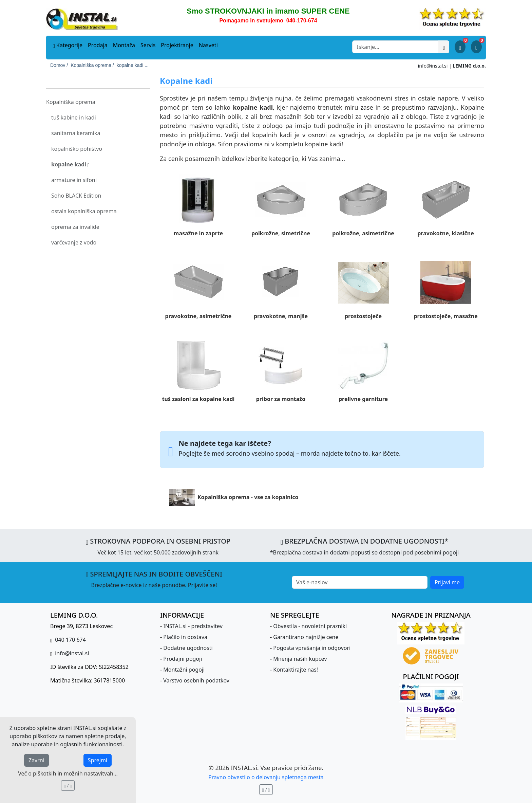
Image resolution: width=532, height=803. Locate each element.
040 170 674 (70, 640)
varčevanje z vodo (74, 242)
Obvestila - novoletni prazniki (310, 626)
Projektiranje (177, 45)
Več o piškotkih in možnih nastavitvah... (68, 773)
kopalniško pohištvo (77, 149)
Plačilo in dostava (185, 637)
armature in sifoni (74, 180)
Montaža (124, 45)
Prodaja (98, 45)
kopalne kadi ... (133, 65)
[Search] (395, 47)
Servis (148, 45)
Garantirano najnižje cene (306, 637)
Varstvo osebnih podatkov (196, 680)
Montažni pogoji (184, 670)
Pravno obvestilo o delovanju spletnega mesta (266, 777)
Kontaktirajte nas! (296, 670)
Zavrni (36, 760)
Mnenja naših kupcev (300, 659)
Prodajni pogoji (183, 659)
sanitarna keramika (76, 133)
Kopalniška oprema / (92, 65)
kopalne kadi (70, 164)
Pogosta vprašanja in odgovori (312, 648)
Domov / (59, 65)
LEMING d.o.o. (469, 66)
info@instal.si (433, 66)
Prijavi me (447, 582)
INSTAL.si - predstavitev (193, 626)
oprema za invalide (75, 227)
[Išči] (444, 47)
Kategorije (68, 45)
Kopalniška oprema (71, 102)
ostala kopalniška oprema (84, 211)
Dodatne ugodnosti (188, 648)
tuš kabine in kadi (74, 117)
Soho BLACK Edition (76, 196)
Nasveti (208, 45)
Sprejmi (98, 760)
